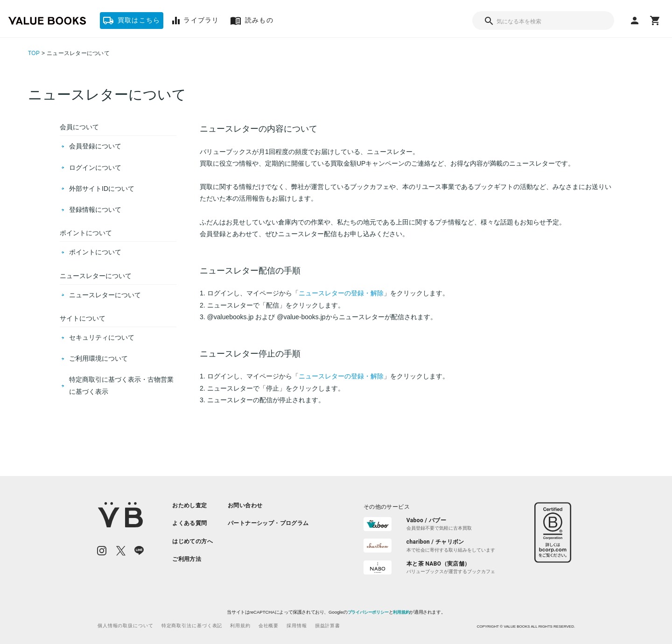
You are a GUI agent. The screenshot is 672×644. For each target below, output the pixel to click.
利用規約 (401, 612)
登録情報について (95, 210)
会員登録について (95, 146)
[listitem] (192, 505)
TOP (34, 53)
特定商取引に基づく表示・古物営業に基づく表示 (121, 385)
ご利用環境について (98, 358)
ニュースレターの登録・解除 (341, 293)
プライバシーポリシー (368, 612)
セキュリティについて (102, 337)
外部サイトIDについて (102, 189)
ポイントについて (95, 252)
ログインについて (95, 168)
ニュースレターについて (105, 295)
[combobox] (543, 21)
